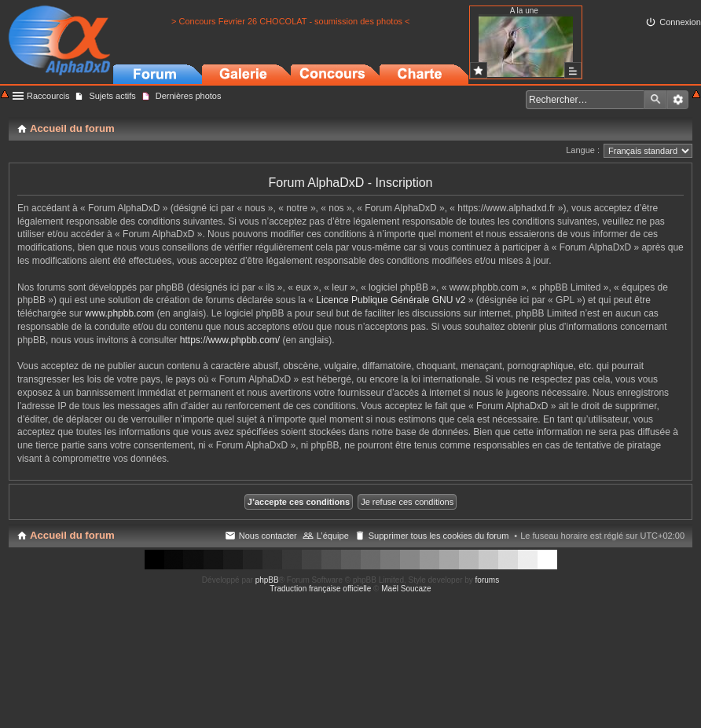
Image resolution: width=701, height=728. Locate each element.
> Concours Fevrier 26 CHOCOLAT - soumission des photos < (290, 21)
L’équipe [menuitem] (333, 536)
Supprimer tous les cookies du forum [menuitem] (439, 536)
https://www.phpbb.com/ (230, 340)
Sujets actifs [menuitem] (112, 96)
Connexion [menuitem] (680, 22)
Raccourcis (48, 96)
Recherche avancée (678, 100)
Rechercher (655, 100)
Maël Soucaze (406, 589)
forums (488, 580)
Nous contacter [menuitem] (268, 536)
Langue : (583, 150)
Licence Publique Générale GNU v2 (391, 300)
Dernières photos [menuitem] (189, 96)
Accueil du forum (72, 535)
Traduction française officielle (320, 589)
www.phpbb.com (119, 313)
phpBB (267, 580)
